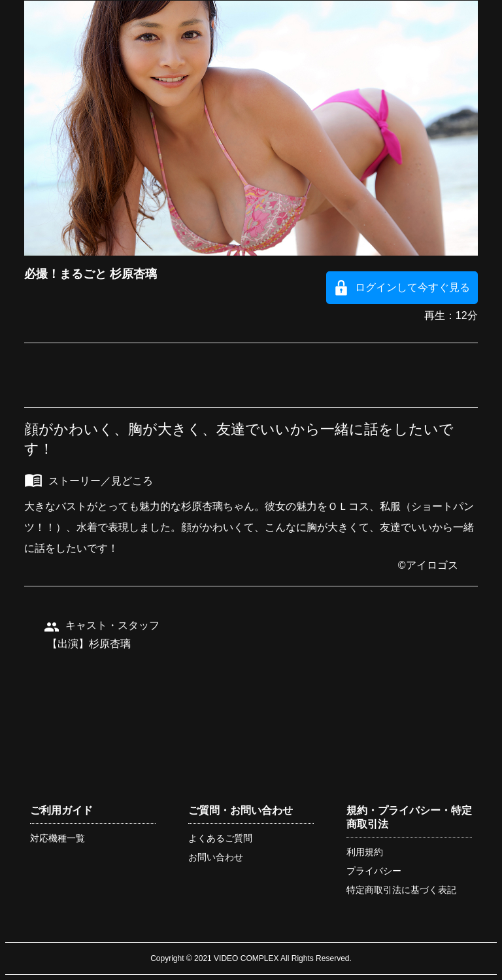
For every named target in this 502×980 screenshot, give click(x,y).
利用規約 (365, 852)
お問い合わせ (216, 857)
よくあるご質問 (220, 838)
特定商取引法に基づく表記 (401, 890)
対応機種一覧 (58, 838)
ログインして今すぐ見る (412, 287)
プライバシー (374, 871)
